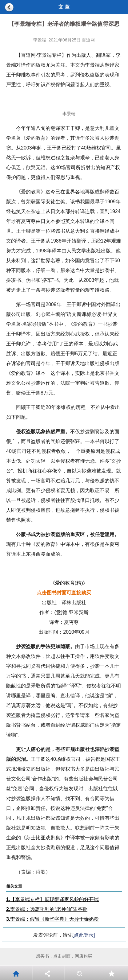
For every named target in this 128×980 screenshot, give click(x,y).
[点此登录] (84, 935)
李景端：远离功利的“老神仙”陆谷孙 (47, 909)
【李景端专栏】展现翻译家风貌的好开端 (52, 899)
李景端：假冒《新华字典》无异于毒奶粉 (52, 919)
